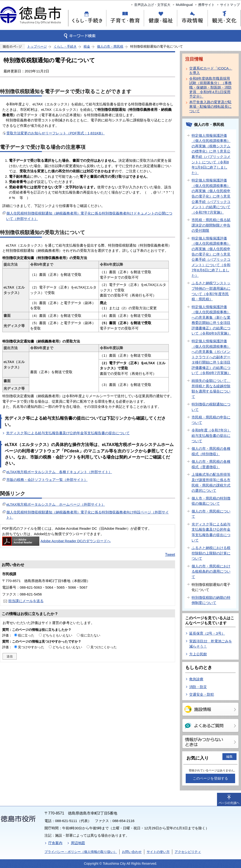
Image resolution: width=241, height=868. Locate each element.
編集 (229, 756)
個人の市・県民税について (211, 514)
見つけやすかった (31, 647)
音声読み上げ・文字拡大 (152, 5)
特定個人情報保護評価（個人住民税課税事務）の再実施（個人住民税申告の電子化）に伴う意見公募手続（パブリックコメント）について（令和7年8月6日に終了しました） (211, 257)
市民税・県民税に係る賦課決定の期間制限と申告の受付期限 (211, 225)
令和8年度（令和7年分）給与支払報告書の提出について (211, 435)
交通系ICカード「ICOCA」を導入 (211, 70)
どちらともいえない (57, 635)
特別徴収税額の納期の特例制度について (211, 600)
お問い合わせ (132, 852)
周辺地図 (78, 843)
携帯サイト (206, 5)
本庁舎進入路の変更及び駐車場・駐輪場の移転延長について (210, 106)
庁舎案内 (55, 843)
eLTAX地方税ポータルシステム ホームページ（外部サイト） (56, 504)
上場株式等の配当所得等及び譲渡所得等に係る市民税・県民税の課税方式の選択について (211, 482)
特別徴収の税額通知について (211, 407)
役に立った (26, 635)
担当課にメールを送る (26, 601)
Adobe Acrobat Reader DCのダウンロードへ (56, 541)
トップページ (37, 46)
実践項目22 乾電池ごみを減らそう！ (211, 644)
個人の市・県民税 (110, 46)
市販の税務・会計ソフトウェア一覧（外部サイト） (47, 480)
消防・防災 (198, 687)
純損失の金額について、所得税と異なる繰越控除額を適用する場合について (211, 389)
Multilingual (184, 5)
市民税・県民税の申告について (211, 420)
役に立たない (90, 635)
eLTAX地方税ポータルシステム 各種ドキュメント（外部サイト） (59, 472)
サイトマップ (230, 5)
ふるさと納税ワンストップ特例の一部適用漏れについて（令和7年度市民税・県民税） (211, 291)
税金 (87, 46)
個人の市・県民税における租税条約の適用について (211, 571)
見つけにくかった (104, 647)
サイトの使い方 (158, 852)
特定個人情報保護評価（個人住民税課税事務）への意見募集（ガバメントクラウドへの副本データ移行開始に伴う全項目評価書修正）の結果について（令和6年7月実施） (211, 357)
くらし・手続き (65, 46)
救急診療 (196, 679)
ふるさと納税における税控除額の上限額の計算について (211, 553)
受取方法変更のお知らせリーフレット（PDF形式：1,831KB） (56, 133)
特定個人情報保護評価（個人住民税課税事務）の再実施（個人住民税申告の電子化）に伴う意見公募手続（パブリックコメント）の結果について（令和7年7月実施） (211, 196)
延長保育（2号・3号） (207, 633)
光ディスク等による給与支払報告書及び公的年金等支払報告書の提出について (68, 433)
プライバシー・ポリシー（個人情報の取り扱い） (81, 852)
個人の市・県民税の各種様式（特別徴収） (211, 451)
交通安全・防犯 (202, 694)
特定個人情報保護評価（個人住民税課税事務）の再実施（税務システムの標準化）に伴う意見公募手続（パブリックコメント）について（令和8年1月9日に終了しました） (211, 154)
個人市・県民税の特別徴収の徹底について (211, 501)
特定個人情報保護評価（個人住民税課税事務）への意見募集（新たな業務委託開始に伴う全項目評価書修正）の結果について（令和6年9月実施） (211, 320)
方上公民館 (198, 654)
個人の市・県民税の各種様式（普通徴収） (211, 464)
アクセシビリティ (188, 852)
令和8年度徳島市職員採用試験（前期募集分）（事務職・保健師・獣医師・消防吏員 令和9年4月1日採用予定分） (210, 87)
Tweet (170, 555)
